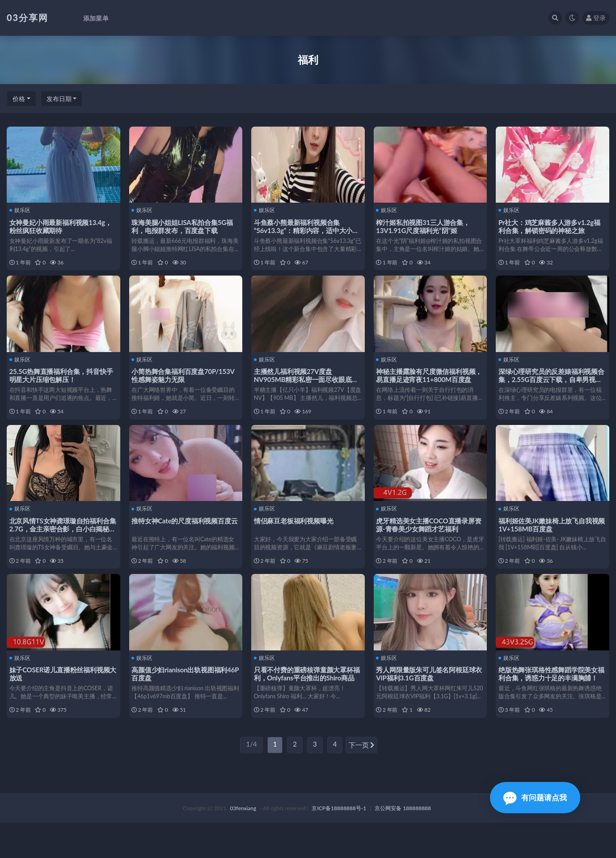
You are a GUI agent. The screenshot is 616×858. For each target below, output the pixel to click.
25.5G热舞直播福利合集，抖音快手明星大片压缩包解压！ (63, 384)
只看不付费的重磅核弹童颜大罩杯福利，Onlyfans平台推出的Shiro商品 (306, 705)
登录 (596, 18)
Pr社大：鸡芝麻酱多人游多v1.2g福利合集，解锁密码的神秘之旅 (551, 225)
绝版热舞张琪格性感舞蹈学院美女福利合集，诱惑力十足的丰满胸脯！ (550, 705)
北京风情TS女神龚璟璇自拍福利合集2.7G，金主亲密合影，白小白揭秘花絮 (61, 547)
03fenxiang (243, 843)
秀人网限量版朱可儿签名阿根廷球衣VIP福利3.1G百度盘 (428, 701)
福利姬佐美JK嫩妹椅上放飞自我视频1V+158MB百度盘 (550, 543)
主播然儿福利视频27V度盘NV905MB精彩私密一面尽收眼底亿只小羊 (308, 388)
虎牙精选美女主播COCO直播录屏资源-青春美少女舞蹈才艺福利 (427, 543)
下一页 (362, 781)
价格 (19, 99)
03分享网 (27, 17)
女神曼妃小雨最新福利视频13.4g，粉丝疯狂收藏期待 (62, 225)
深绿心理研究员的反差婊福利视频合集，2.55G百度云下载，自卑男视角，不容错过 (552, 388)
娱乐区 (22, 210)
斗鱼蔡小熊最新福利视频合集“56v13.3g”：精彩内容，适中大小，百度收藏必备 (302, 229)
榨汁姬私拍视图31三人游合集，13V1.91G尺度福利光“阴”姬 (425, 225)
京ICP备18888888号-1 (339, 843)
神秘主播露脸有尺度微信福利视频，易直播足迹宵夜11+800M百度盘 (429, 388)
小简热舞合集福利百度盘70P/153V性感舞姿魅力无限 (185, 384)
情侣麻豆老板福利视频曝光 (295, 539)
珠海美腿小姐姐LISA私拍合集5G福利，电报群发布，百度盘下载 (184, 225)
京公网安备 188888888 (403, 843)
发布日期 (59, 99)
